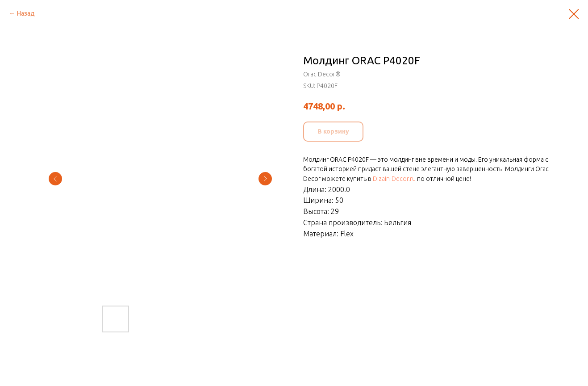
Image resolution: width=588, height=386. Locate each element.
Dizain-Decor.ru (394, 179)
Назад (26, 13)
